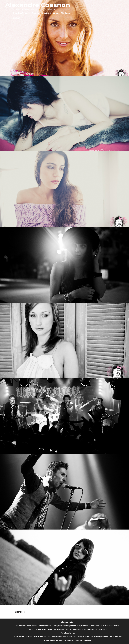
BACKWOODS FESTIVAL (47, 637)
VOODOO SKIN (75, 626)
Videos (56, 13)
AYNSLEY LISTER (44, 626)
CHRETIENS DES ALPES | (100, 626)
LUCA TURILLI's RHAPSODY (28, 626)
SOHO (69, 629)
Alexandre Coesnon (38, 5)
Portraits (45, 13)
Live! (21, 13)
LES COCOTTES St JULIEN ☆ (111, 637)
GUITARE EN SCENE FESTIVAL (26, 637)
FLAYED (54, 626)
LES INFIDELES (64, 626)
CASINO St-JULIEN (74, 637)
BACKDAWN (85, 626)
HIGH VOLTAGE (36, 629)
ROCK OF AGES (100, 629)
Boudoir (35, 13)
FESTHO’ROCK (61, 637)
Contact (16, 18)
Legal (68, 13)
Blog (15, 13)
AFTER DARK (113, 626)
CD (62, 13)
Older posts (19, 612)
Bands (27, 13)
